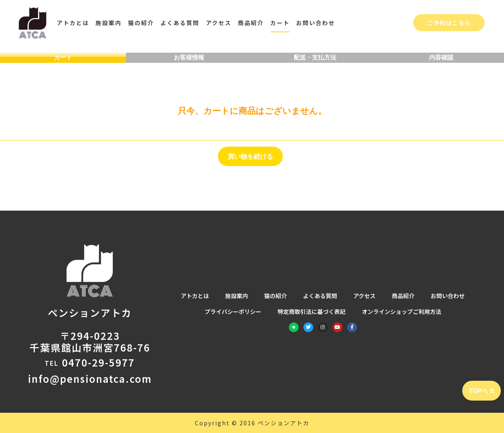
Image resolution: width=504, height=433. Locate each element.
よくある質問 (180, 23)
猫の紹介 (141, 23)
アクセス (219, 23)
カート (280, 23)
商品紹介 (251, 23)
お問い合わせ (316, 23)
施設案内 (109, 23)
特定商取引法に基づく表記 (312, 312)
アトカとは (73, 23)
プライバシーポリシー (233, 312)
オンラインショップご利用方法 (401, 312)
